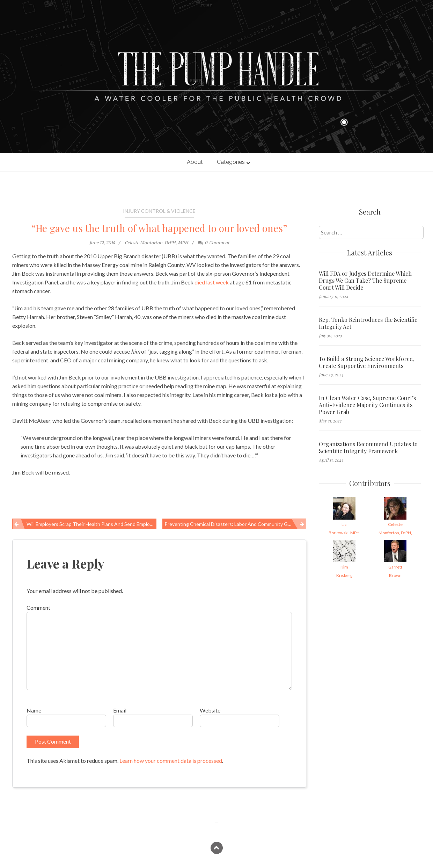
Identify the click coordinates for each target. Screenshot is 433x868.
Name (34, 710)
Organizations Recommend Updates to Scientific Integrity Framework (368, 448)
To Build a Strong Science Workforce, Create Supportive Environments (366, 362)
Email (120, 710)
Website (210, 710)
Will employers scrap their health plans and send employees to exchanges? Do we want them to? (91, 524)
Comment (38, 607)
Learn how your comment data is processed (171, 761)
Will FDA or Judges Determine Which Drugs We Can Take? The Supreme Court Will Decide (365, 281)
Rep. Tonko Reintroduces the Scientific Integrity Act (368, 323)
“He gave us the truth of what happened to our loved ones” (159, 228)
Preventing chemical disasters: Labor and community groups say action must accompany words (236, 524)
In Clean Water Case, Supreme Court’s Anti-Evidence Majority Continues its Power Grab (367, 405)
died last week (212, 282)
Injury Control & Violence (159, 211)
